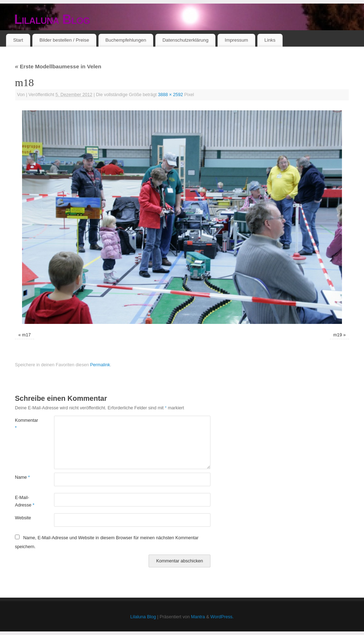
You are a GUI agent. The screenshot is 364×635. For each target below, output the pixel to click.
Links (270, 40)
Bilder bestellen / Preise (64, 40)
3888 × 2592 (170, 95)
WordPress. (222, 617)
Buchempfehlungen (126, 40)
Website (23, 518)
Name (22, 477)
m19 (338, 335)
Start (18, 40)
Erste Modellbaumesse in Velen (58, 66)
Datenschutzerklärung (185, 40)
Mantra (198, 617)
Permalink (100, 365)
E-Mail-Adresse (25, 501)
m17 (26, 335)
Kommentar (25, 424)
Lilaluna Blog (52, 19)
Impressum (236, 40)
